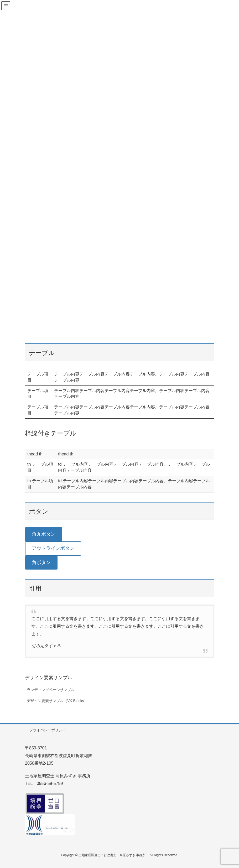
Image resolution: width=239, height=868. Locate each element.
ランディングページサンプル (51, 690)
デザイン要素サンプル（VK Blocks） (57, 701)
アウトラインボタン (53, 548)
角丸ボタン (44, 534)
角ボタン (41, 562)
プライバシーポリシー (48, 730)
